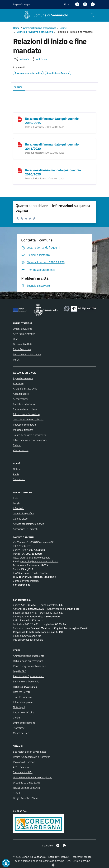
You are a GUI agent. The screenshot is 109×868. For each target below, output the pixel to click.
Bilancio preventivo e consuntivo (35, 32)
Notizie (17, 469)
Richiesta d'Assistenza (25, 687)
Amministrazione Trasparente (40, 28)
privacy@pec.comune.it (30, 640)
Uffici (16, 339)
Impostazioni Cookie (24, 712)
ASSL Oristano (21, 767)
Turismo (17, 445)
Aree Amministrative (24, 334)
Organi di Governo (23, 329)
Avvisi (16, 474)
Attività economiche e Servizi (29, 524)
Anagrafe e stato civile (25, 389)
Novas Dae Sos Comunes (26, 788)
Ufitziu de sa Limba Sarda (26, 783)
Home (16, 28)
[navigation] (6, 15)
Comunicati (19, 479)
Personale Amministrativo (27, 354)
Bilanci (63, 28)
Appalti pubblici (21, 394)
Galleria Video (20, 519)
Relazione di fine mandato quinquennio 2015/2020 (52, 146)
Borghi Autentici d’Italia (26, 798)
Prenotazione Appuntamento (29, 676)
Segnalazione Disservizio (26, 681)
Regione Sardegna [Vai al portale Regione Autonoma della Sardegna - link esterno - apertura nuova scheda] (21, 4)
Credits (17, 718)
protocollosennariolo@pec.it (35, 558)
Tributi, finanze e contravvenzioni (31, 440)
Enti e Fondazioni (22, 349)
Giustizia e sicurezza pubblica (28, 419)
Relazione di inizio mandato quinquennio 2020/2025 (53, 172)
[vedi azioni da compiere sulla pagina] (39, 59)
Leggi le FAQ (20, 671)
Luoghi (17, 503)
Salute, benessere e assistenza (29, 435)
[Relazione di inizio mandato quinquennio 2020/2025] (20, 170)
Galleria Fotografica (23, 513)
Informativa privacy (23, 702)
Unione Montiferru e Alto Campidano (33, 777)
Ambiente (18, 383)
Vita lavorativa (21, 450)
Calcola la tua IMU (23, 772)
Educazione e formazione (26, 414)
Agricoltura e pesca (23, 378)
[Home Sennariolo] (44, 15)
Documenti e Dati (22, 344)
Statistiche (19, 728)
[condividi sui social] (21, 59)
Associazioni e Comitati (25, 529)
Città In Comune (81, 861)
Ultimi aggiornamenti (24, 723)
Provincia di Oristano (24, 762)
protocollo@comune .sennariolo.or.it (39, 561)
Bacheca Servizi (21, 692)
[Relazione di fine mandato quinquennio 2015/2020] (20, 144)
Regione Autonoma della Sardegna (32, 757)
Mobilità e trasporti (23, 430)
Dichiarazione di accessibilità (28, 661)
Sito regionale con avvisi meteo (30, 752)
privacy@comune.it (30, 636)
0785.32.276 (24, 546)
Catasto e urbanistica (24, 404)
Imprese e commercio (24, 425)
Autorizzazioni (20, 399)
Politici (17, 360)
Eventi (17, 498)
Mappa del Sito (21, 733)
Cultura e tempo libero (25, 409)
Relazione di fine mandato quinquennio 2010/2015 (52, 121)
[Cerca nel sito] (92, 15)
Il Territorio (19, 508)
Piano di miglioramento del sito (29, 666)
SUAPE (17, 793)
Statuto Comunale (23, 697)
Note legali (19, 707)
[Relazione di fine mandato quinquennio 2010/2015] (20, 119)
